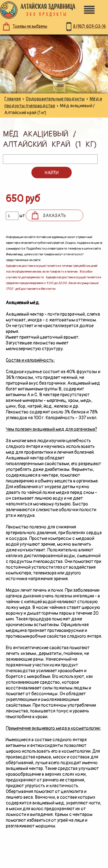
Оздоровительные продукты (55, 99)
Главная (13, 99)
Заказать (54, 216)
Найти (51, 173)
